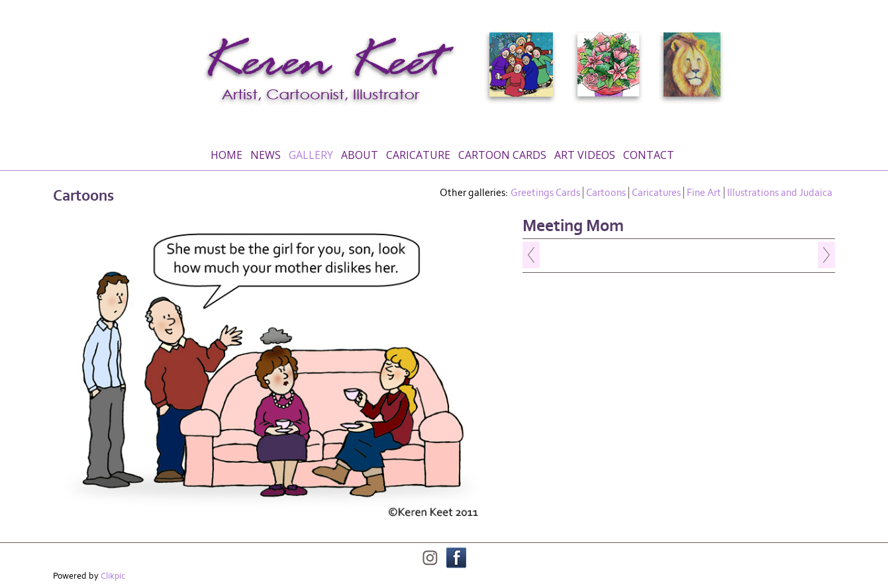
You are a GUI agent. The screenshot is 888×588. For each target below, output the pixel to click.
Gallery (311, 155)
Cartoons (606, 193)
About (360, 155)
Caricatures (656, 193)
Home (226, 155)
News (266, 155)
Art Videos (585, 155)
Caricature (418, 155)
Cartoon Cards (502, 155)
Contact (649, 155)
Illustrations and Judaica (780, 193)
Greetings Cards (545, 193)
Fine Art (704, 193)
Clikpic (113, 576)
